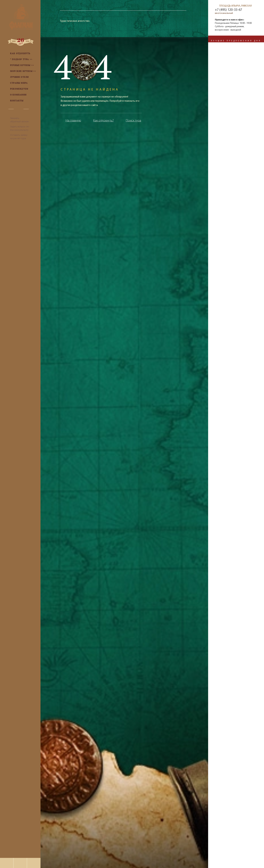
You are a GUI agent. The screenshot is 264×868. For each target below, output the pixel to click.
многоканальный (224, 13)
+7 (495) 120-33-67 (228, 10)
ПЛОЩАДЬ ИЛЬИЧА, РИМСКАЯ (235, 6)
